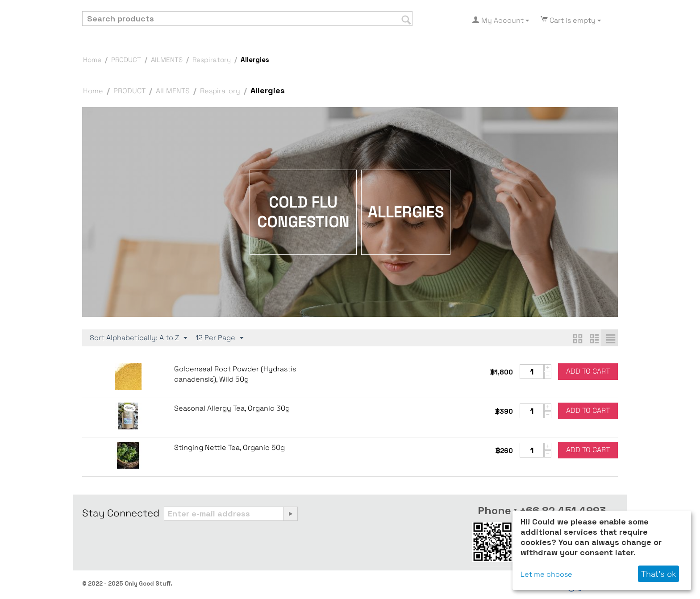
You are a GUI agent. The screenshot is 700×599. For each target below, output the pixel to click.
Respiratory (212, 60)
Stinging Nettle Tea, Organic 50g (229, 447)
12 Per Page (219, 338)
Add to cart (588, 371)
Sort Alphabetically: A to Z (138, 338)
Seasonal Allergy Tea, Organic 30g (232, 408)
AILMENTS (167, 60)
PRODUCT (126, 60)
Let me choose (546, 574)
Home (92, 60)
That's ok (658, 574)
